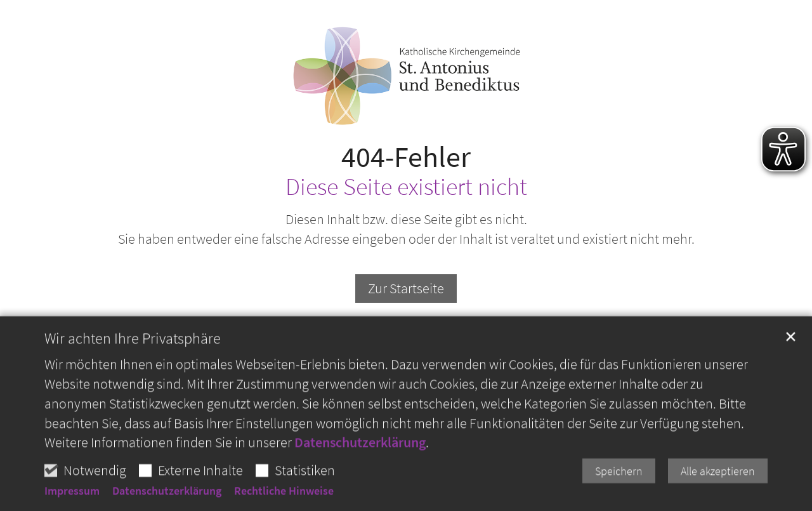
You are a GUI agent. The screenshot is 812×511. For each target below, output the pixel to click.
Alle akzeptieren (718, 492)
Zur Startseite (406, 288)
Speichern (619, 492)
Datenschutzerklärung (360, 463)
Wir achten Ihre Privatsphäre (133, 360)
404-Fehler (406, 157)
